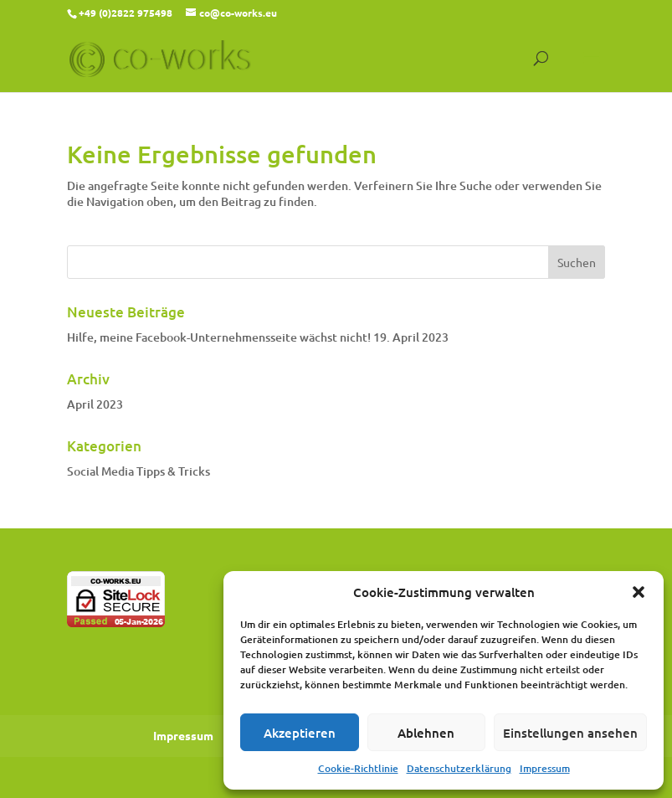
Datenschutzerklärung (459, 768)
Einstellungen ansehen (570, 733)
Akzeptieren (300, 733)
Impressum (545, 768)
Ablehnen (426, 733)
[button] (639, 592)
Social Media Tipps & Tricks (139, 471)
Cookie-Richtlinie (358, 768)
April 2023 (95, 404)
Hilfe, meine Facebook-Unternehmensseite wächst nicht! (219, 337)
